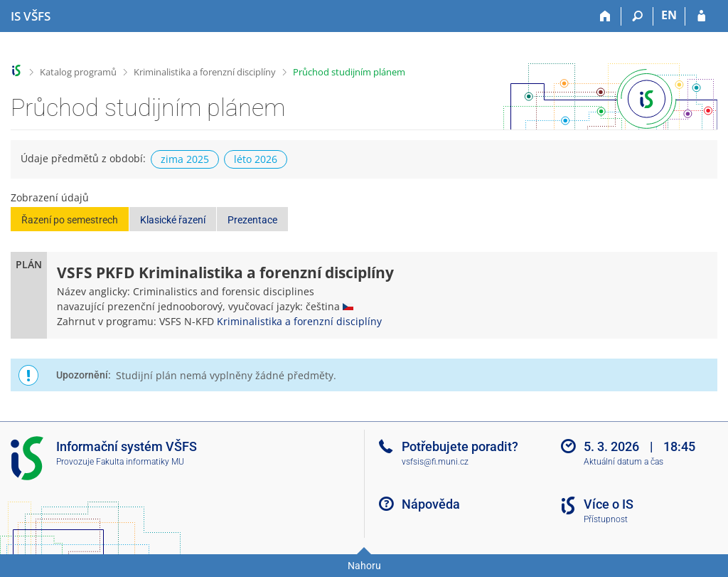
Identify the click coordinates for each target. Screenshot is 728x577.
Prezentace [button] (252, 220)
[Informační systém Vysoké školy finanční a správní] (31, 16)
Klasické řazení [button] (173, 220)
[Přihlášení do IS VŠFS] (701, 16)
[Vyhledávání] (637, 16)
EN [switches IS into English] (669, 15)
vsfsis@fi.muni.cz (435, 462)
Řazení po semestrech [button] (70, 220)
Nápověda (431, 504)
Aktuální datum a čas (623, 462)
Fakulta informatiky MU (140, 462)
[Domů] (605, 16)
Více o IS (609, 504)
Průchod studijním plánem (349, 72)
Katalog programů (78, 72)
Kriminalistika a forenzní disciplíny (205, 72)
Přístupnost (606, 519)
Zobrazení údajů (50, 197)
